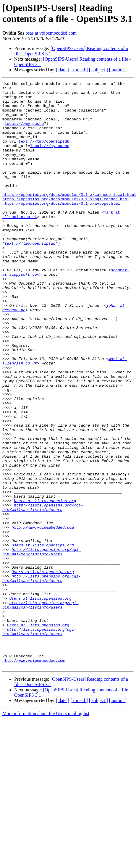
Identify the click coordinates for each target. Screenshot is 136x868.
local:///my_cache (24, 132)
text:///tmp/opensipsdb (44, 154)
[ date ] (63, 70)
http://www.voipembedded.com (43, 617)
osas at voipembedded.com (51, 33)
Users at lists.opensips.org (45, 585)
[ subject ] (98, 70)
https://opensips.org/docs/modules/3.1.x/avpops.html (61, 228)
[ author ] (118, 70)
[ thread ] (79, 70)
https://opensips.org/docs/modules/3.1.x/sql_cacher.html (66, 223)
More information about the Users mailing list (46, 831)
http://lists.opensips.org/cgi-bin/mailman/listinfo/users (43, 593)
